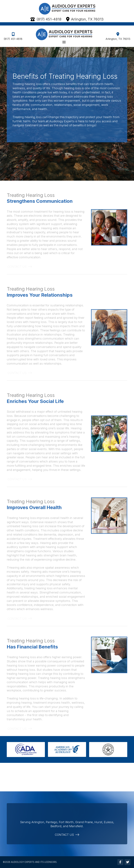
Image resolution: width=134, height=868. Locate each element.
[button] (64, 42)
